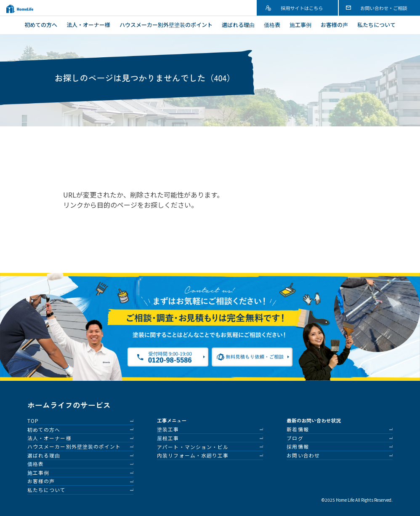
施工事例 (300, 25)
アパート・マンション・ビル (193, 447)
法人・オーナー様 (88, 25)
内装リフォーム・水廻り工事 (193, 455)
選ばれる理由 (238, 25)
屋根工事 (168, 438)
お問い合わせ (303, 455)
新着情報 (298, 429)
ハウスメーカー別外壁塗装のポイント (166, 25)
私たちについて (376, 25)
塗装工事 (168, 429)
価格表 (272, 25)
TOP (33, 421)
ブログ (295, 438)
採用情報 (298, 446)
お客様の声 (334, 25)
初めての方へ (41, 25)
